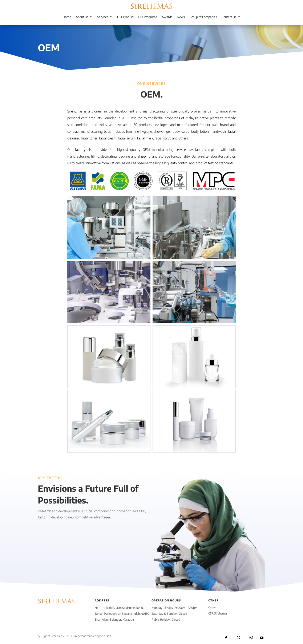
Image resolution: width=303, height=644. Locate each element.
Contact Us (229, 17)
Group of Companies (203, 17)
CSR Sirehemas (218, 613)
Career (212, 607)
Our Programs (148, 17)
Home (67, 17)
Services (103, 17)
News (181, 17)
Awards (167, 17)
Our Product (125, 17)
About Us (82, 17)
